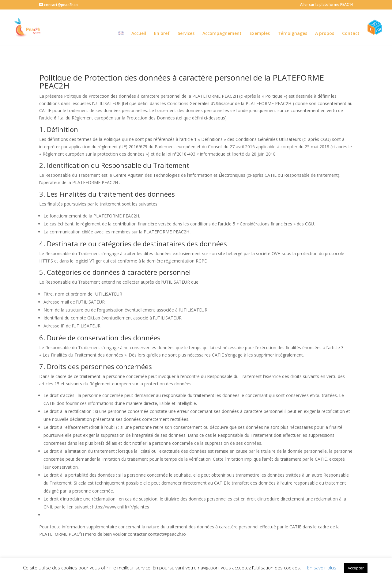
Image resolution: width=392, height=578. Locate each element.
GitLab (94, 318)
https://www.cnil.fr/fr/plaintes (121, 507)
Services (186, 34)
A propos (325, 34)
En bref (162, 34)
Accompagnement (222, 34)
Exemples (260, 34)
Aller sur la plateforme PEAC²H (326, 5)
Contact (351, 34)
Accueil (139, 34)
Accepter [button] (356, 568)
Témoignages (292, 34)
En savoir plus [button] (322, 568)
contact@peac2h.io (167, 534)
